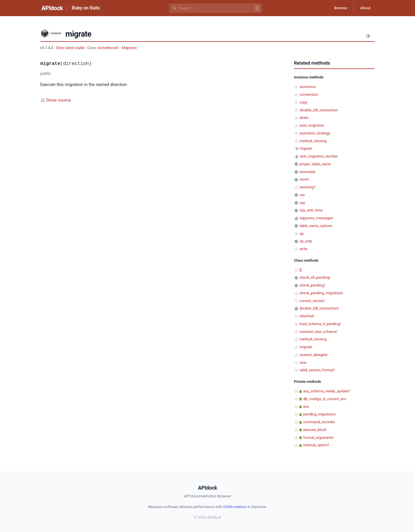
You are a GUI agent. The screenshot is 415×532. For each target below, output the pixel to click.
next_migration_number (319, 156)
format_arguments (318, 438)
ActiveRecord (108, 48)
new (303, 363)
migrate (306, 148)
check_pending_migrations (321, 293)
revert (304, 179)
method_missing (313, 141)
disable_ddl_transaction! (319, 308)
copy (303, 102)
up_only (306, 241)
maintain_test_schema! (318, 332)
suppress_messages (316, 218)
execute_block (315, 430)
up (301, 234)
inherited (306, 316)
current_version (312, 301)
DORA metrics (235, 507)
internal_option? (316, 445)
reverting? (308, 187)
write (303, 249)
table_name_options (316, 226)
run (302, 195)
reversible (307, 172)
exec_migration (312, 125)
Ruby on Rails (86, 8)
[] (300, 270)
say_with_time (311, 210)
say (302, 203)
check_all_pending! (315, 277)
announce (308, 87)
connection (309, 94)
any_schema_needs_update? (327, 391)
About (365, 8)
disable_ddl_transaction (319, 110)
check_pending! (312, 285)
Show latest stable (71, 48)
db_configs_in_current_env (325, 399)
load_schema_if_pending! (320, 324)
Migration (129, 48)
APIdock (52, 8)
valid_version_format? (317, 370)
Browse (338, 8)
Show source (59, 100)
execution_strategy (315, 133)
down (304, 118)
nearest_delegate (313, 355)
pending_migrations (319, 414)
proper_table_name (315, 164)
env (306, 407)
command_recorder (319, 422)
